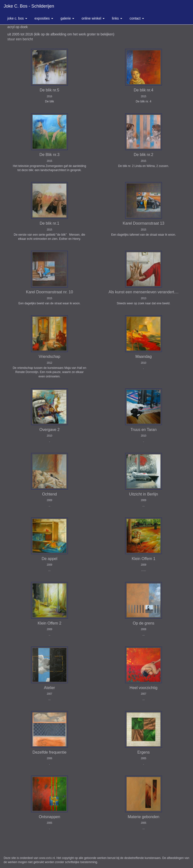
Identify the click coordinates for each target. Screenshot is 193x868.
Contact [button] (137, 18)
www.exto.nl (47, 858)
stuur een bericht (20, 39)
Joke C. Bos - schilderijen (29, 6)
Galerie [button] (67, 18)
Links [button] (117, 18)
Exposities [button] (44, 18)
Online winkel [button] (93, 18)
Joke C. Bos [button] (17, 18)
